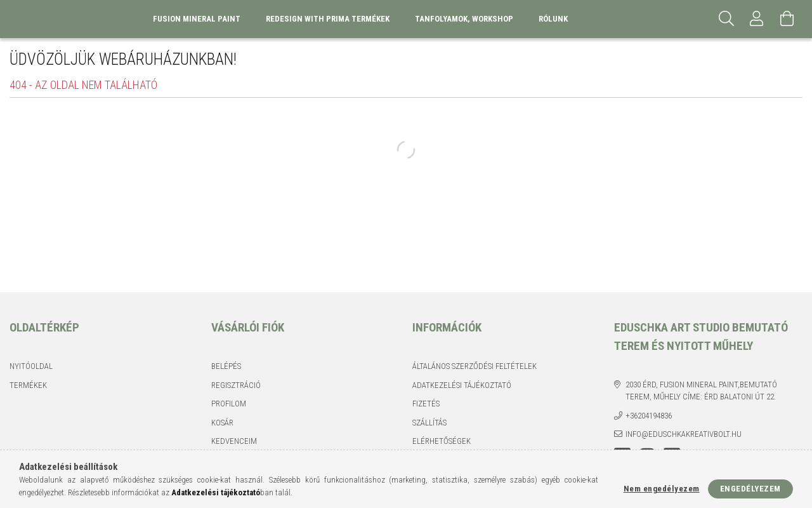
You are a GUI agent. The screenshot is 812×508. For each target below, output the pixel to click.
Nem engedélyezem (662, 489)
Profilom (229, 404)
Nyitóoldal (31, 366)
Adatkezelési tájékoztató (462, 385)
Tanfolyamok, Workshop (464, 19)
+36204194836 (649, 416)
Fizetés (426, 404)
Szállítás (429, 423)
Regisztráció (236, 385)
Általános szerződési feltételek (475, 366)
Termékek (28, 385)
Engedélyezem (750, 489)
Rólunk (553, 19)
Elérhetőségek (442, 441)
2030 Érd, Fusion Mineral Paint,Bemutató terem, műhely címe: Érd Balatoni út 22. (701, 391)
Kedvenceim (234, 441)
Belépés (226, 366)
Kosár (222, 423)
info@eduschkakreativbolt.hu (684, 434)
